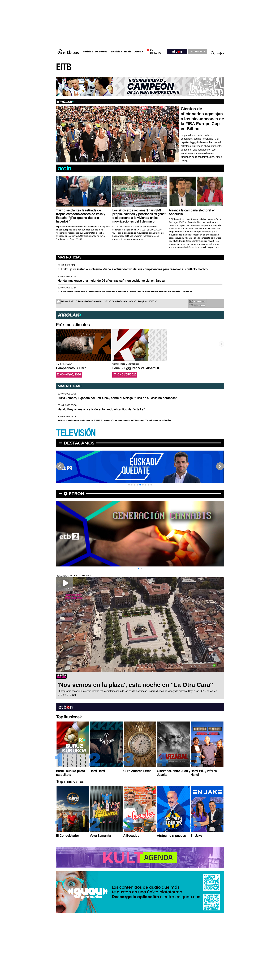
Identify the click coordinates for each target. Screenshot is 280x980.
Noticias (88, 52)
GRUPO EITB (198, 51)
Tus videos (197, 305)
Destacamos (79, 443)
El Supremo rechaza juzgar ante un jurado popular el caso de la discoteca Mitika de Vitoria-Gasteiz (125, 292)
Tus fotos (197, 301)
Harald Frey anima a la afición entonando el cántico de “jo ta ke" (101, 409)
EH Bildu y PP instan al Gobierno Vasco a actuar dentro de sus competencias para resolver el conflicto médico (133, 269)
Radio (128, 52)
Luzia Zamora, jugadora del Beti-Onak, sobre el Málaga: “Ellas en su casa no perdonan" (117, 398)
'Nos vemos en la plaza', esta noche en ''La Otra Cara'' (135, 685)
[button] (129, 485)
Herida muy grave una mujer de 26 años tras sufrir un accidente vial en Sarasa (111, 281)
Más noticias (70, 257)
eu (218, 53)
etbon (76, 494)
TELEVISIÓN (76, 433)
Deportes (101, 52)
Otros (137, 52)
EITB (63, 67)
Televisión (116, 52)
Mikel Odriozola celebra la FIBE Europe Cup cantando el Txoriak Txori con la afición (114, 421)
